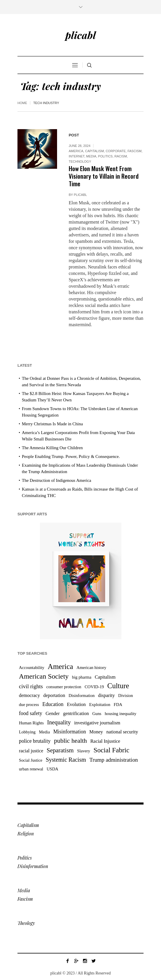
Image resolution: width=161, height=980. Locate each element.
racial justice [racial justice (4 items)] (31, 751)
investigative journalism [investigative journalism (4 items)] (97, 723)
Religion (26, 834)
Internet (77, 156)
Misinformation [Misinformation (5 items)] (70, 732)
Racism (121, 156)
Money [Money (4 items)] (96, 732)
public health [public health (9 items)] (70, 741)
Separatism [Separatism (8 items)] (60, 750)
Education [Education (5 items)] (53, 704)
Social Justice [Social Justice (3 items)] (31, 760)
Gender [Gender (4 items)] (53, 713)
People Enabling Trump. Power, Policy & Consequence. (71, 456)
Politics (105, 156)
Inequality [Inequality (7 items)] (59, 722)
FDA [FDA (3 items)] (118, 705)
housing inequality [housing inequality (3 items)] (121, 714)
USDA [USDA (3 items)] (52, 769)
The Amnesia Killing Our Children (52, 448)
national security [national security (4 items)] (122, 732)
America (76, 151)
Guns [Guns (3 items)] (97, 714)
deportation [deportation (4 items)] (54, 695)
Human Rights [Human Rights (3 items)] (31, 723)
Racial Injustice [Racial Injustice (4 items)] (105, 741)
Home (22, 103)
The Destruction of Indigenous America (56, 480)
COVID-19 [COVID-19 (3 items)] (94, 687)
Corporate (116, 151)
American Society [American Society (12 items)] (44, 676)
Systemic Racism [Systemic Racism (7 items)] (66, 760)
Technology (80, 161)
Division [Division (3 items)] (126, 696)
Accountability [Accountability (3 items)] (32, 668)
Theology (26, 923)
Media (91, 156)
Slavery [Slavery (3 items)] (84, 751)
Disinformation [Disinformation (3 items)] (82, 696)
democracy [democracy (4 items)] (29, 695)
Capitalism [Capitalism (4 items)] (105, 677)
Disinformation (33, 866)
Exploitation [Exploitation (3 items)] (100, 705)
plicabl (80, 195)
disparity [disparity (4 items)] (107, 695)
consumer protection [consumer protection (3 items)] (64, 687)
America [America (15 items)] (60, 666)
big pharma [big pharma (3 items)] (82, 677)
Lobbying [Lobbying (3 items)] (27, 732)
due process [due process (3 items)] (29, 705)
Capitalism (94, 151)
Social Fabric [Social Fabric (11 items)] (111, 750)
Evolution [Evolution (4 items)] (76, 704)
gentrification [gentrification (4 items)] (76, 713)
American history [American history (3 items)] (91, 668)
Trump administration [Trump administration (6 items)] (114, 760)
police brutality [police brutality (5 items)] (35, 741)
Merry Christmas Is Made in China (52, 424)
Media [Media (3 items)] (44, 732)
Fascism (135, 151)
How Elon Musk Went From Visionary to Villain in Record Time (104, 176)
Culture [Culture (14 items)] (118, 686)
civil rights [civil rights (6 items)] (31, 686)
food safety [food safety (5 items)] (31, 713)
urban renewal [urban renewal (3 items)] (31, 769)
